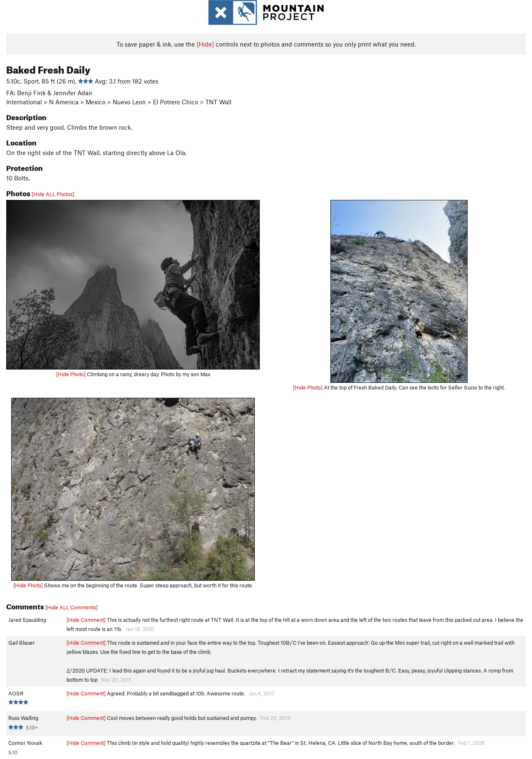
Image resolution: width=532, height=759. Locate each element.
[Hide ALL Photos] (53, 194)
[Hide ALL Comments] (71, 607)
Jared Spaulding (27, 620)
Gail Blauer (22, 643)
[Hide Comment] (86, 620)
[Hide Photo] (71, 374)
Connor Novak (25, 743)
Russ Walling (23, 718)
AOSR (16, 693)
